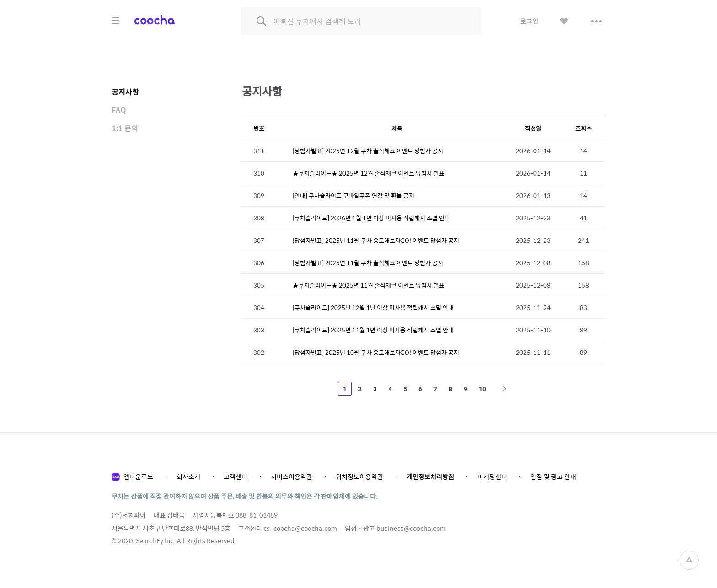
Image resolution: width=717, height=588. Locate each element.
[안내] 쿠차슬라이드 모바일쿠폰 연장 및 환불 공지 (353, 195)
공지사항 (125, 92)
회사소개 (188, 476)
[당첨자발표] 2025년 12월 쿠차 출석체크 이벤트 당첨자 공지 (368, 151)
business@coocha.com (411, 528)
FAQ (119, 110)
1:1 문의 (125, 128)
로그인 (529, 21)
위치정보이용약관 (359, 476)
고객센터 (235, 476)
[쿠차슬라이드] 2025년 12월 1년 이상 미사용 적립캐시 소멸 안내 (373, 307)
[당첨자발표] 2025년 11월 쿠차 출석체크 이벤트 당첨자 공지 (368, 263)
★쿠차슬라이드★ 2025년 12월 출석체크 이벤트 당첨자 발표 (369, 173)
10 (482, 389)
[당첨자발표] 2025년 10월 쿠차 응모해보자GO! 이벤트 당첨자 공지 (376, 352)
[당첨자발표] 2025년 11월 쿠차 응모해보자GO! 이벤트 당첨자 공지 (376, 240)
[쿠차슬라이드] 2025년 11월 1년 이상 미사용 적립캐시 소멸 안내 (373, 330)
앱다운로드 (138, 476)
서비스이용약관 (292, 476)
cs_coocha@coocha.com (300, 528)
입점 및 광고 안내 (553, 476)
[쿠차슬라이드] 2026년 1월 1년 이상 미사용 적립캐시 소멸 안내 (371, 218)
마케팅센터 (492, 476)
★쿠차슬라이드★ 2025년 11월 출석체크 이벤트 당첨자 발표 (369, 285)
